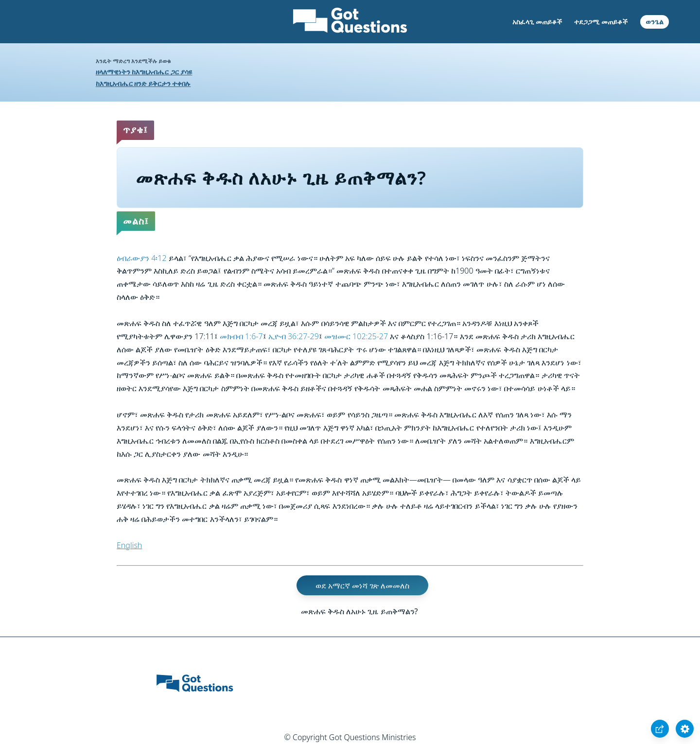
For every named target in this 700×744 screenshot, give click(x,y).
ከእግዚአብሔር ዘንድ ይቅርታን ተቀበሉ (143, 83)
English (129, 545)
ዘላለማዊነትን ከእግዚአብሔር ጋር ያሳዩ (144, 72)
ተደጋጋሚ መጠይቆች (601, 22)
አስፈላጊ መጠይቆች (537, 22)
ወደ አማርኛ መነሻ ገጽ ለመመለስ (363, 585)
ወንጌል (655, 22)
